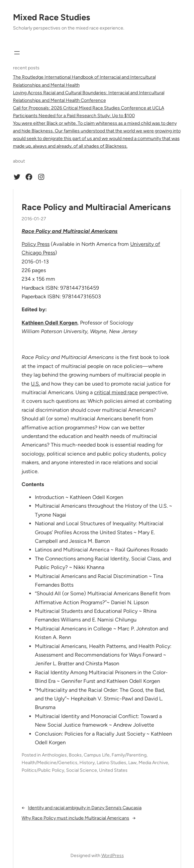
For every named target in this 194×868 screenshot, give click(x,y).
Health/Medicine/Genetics (49, 763)
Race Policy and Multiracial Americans (96, 207)
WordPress (113, 856)
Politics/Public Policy (43, 770)
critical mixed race (116, 392)
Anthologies (54, 755)
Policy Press (36, 244)
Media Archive (153, 763)
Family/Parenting (129, 755)
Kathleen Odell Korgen (49, 323)
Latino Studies (111, 763)
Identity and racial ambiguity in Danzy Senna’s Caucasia (85, 808)
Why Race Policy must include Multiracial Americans (75, 818)
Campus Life (97, 755)
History (87, 763)
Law (132, 763)
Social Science (82, 770)
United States (113, 770)
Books (75, 755)
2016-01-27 (34, 219)
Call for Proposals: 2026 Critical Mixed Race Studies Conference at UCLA (89, 108)
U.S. (35, 384)
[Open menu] (17, 53)
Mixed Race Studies (51, 17)
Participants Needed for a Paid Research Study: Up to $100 (74, 116)
